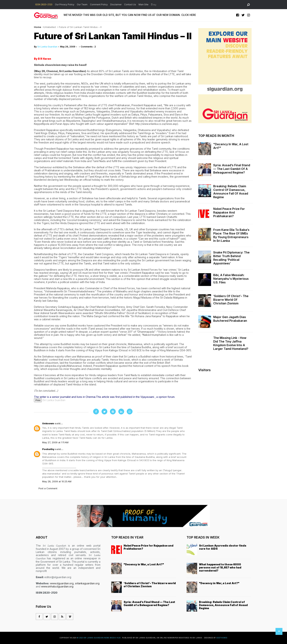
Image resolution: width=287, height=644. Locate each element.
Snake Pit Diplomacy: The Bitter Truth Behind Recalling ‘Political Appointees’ (231, 258)
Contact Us (130, 4)
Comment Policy (99, 4)
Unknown (48, 423)
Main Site (143, 4)
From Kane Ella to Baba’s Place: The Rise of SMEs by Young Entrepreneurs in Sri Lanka (231, 235)
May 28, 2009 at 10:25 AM (57, 481)
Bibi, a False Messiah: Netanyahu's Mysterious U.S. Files (231, 279)
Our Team (82, 4)
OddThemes (222, 638)
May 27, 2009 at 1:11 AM (55, 442)
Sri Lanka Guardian (47, 47)
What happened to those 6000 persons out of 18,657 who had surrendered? (220, 567)
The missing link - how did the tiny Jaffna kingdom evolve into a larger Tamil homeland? (231, 343)
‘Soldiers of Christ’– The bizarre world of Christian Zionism (231, 300)
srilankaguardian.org (87, 583)
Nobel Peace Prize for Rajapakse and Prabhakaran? (229, 212)
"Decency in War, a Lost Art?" (231, 146)
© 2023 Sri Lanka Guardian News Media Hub (99, 638)
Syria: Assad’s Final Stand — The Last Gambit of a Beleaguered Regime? (232, 169)
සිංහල (154, 4)
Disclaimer (116, 4)
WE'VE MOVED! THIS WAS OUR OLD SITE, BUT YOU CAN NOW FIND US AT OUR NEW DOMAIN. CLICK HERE (130, 15)
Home (38, 27)
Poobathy (49, 449)
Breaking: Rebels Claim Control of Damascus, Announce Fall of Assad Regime (231, 192)
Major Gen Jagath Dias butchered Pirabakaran (230, 319)
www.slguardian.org (62, 583)
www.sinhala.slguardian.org (57, 586)
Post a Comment (48, 488)
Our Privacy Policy (65, 4)
